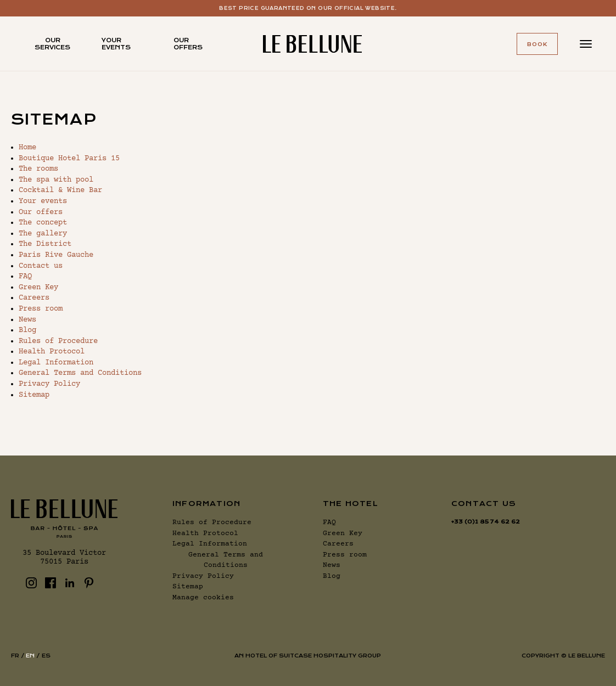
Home (27, 148)
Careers (34, 298)
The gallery (43, 234)
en (30, 656)
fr (15, 656)
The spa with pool (56, 180)
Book (537, 44)
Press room (41, 309)
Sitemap (34, 395)
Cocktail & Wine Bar (60, 190)
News (27, 320)
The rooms (38, 169)
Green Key (38, 288)
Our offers (188, 44)
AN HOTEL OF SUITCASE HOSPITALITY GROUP (308, 656)
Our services (52, 44)
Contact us (41, 266)
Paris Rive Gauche (56, 255)
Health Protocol (52, 352)
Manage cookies (203, 598)
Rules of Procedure (58, 341)
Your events (116, 44)
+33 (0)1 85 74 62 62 (486, 522)
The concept (43, 223)
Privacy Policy (49, 384)
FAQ (25, 277)
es (46, 656)
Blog (27, 330)
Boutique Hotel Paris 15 (69, 159)
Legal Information (56, 363)
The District (45, 244)
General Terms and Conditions (80, 373)
